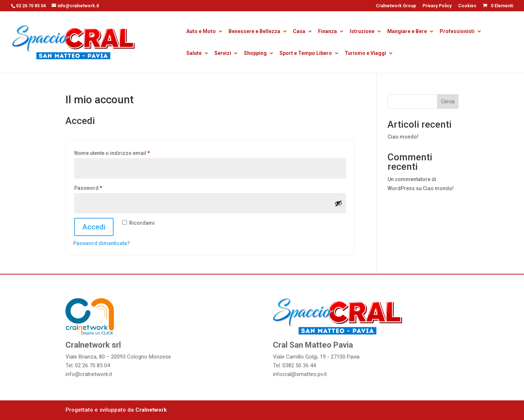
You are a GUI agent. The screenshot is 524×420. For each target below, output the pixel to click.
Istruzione (362, 32)
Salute (194, 54)
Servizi (223, 54)
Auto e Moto (201, 32)
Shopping (255, 54)
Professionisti (457, 32)
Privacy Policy (437, 6)
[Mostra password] (338, 203)
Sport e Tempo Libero (306, 54)
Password (99, 187)
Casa (299, 32)
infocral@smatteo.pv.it (300, 374)
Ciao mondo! (403, 137)
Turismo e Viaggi (365, 54)
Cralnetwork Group (396, 6)
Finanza (327, 32)
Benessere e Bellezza (254, 32)
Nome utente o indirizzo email (123, 152)
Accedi (94, 227)
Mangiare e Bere (407, 32)
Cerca (448, 101)
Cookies (467, 6)
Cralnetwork (151, 410)
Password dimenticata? (102, 243)
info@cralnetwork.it (89, 374)
